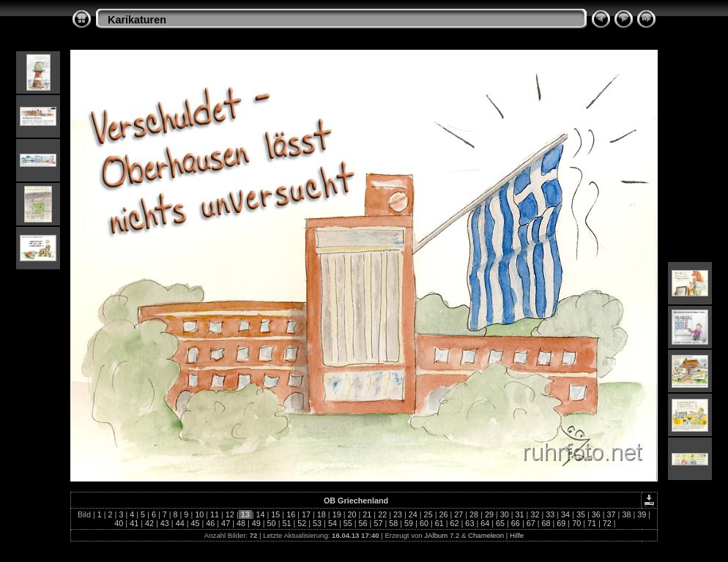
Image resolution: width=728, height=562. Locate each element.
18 (322, 514)
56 (363, 523)
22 (382, 514)
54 (333, 523)
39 (642, 514)
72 (607, 523)
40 (119, 523)
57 (378, 523)
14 (261, 514)
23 (398, 514)
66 (516, 523)
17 (306, 514)
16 (291, 514)
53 (317, 523)
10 (199, 514)
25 (428, 514)
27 (458, 514)
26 (443, 514)
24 (413, 514)
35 (581, 514)
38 (626, 514)
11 (215, 514)
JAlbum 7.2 (442, 535)
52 (302, 523)
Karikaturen (137, 20)
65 (500, 523)
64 (485, 523)
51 (286, 523)
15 (275, 514)
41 (134, 523)
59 (409, 523)
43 (165, 523)
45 (195, 523)
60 (424, 523)
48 (241, 523)
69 (561, 523)
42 (149, 523)
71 (592, 523)
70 (576, 523)
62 (455, 523)
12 (230, 514)
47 (226, 523)
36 (596, 514)
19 (337, 514)
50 (272, 523)
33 (550, 514)
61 (439, 523)
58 (393, 523)
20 (352, 514)
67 (531, 523)
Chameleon (486, 535)
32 (535, 514)
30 (505, 514)
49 (256, 523)
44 (180, 523)
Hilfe (517, 535)
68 (546, 523)
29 (489, 514)
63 (469, 523)
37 (612, 514)
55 (348, 523)
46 (210, 523)
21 (367, 514)
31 (520, 514)
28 (474, 514)
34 (565, 514)
